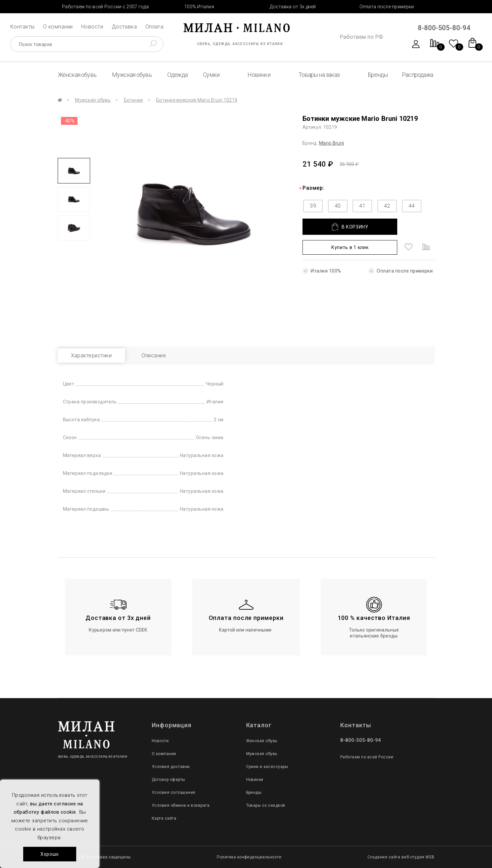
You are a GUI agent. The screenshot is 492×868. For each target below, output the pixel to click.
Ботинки (134, 100)
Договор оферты (168, 780)
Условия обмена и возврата (181, 805)
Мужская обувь (132, 75)
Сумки (211, 75)
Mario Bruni (331, 143)
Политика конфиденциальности (249, 857)
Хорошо (50, 854)
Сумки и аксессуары (267, 767)
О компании (58, 27)
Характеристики (91, 356)
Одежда (177, 75)
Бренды (378, 75)
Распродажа (417, 75)
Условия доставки (171, 767)
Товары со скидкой (266, 805)
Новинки (259, 75)
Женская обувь (77, 75)
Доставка (124, 27)
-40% (69, 121)
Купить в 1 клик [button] (350, 247)
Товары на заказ (319, 75)
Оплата (155, 27)
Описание (154, 356)
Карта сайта (164, 818)
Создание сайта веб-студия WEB (401, 857)
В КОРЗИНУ (350, 227)
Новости (92, 27)
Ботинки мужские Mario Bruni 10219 (197, 100)
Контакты (23, 27)
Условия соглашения (174, 792)
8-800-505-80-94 (444, 28)
